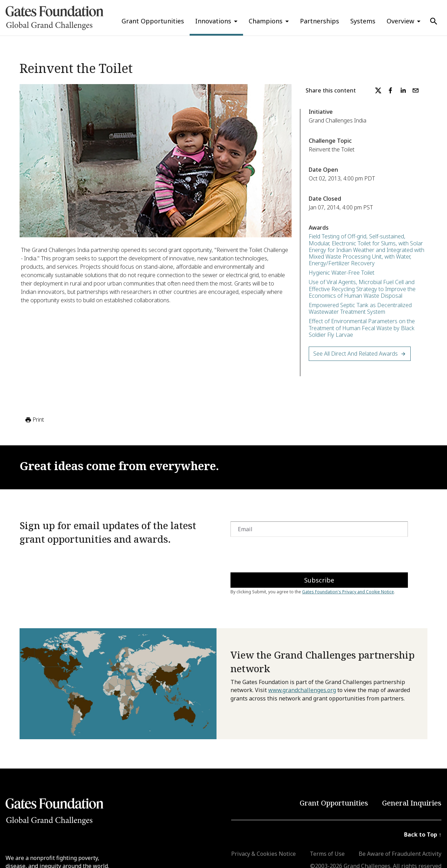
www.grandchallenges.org (302, 690)
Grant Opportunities (153, 21)
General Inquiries (412, 803)
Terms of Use (327, 854)
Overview (400, 21)
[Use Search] (434, 21)
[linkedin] (403, 90)
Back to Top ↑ (423, 834)
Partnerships (320, 21)
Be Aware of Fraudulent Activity (400, 854)
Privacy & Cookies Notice (263, 854)
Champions (266, 21)
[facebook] (390, 90)
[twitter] (378, 90)
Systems (363, 21)
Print (34, 420)
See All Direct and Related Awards (360, 354)
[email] (416, 90)
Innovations (213, 21)
